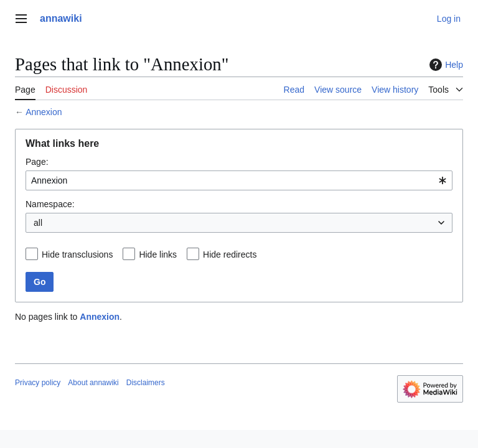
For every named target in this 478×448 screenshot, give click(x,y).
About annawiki (93, 383)
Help (445, 65)
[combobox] (239, 180)
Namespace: (50, 204)
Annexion (44, 112)
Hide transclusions (77, 254)
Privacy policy (38, 383)
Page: (37, 162)
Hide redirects (230, 254)
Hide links (158, 254)
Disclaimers (146, 383)
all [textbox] (38, 223)
